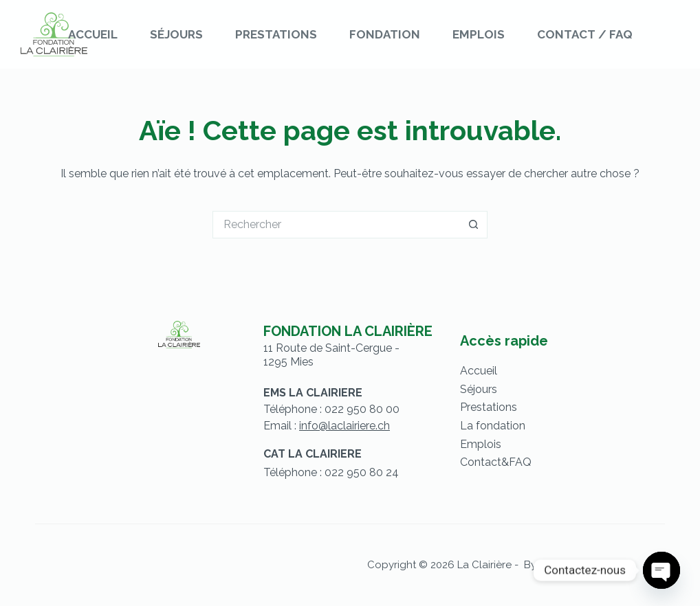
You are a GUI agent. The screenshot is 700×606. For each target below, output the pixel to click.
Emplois (479, 34)
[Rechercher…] (336, 225)
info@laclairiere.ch (344, 426)
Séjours (176, 34)
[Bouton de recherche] (474, 225)
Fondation (385, 34)
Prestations (276, 34)
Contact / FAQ (585, 34)
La (468, 426)
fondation (501, 426)
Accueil (93, 34)
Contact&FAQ (496, 462)
